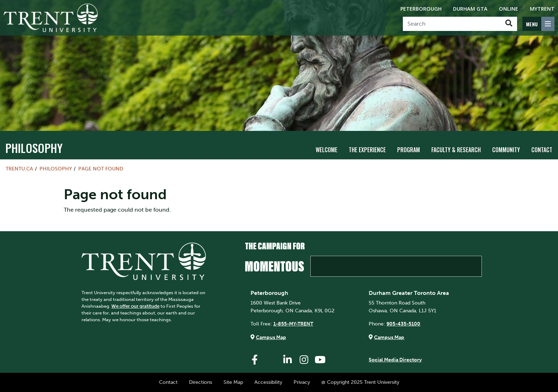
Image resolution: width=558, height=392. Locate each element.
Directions (201, 382)
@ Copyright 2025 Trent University (360, 382)
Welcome (327, 150)
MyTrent (542, 9)
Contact (542, 150)
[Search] (452, 24)
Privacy (302, 382)
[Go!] (509, 24)
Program (409, 150)
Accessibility (268, 382)
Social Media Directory (395, 360)
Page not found (101, 169)
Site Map (233, 382)
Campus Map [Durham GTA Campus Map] (389, 337)
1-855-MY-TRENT (293, 324)
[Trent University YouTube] (320, 360)
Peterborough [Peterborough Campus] (421, 9)
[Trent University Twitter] (271, 360)
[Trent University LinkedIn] (288, 360)
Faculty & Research (456, 150)
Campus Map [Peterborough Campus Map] (271, 337)
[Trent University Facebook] (255, 360)
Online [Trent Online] (509, 9)
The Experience (367, 150)
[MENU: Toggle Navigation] (538, 24)
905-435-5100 (403, 324)
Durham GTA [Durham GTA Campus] (470, 9)
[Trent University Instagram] (304, 360)
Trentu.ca (19, 169)
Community (506, 150)
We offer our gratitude (135, 306)
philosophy (34, 148)
